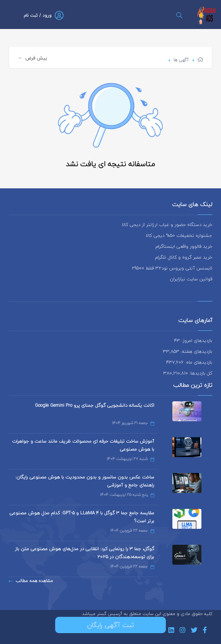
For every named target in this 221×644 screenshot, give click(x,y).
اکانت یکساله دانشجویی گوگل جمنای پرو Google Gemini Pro (95, 405)
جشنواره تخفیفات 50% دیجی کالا (179, 235)
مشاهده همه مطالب (31, 581)
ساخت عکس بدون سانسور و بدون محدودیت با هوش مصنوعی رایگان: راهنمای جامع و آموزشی (85, 481)
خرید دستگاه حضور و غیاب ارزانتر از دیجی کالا (167, 225)
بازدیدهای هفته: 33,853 (188, 351)
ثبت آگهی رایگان (110, 625)
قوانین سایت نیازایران (191, 279)
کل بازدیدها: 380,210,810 (188, 373)
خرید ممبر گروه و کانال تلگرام (184, 257)
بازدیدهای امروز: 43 (193, 340)
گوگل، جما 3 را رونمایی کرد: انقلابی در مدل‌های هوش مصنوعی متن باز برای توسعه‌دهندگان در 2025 (85, 553)
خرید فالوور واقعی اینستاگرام (184, 246)
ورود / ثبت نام (38, 15)
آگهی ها (181, 60)
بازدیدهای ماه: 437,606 (189, 362)
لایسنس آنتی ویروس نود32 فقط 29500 (172, 268)
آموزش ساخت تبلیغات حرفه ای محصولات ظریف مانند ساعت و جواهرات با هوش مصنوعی (83, 445)
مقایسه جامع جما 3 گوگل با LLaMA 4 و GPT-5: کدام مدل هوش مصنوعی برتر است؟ (82, 517)
